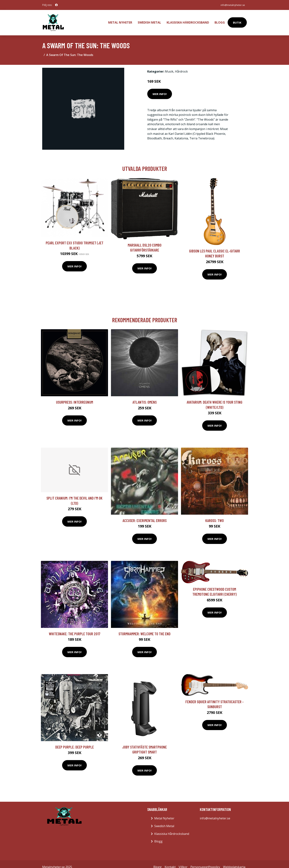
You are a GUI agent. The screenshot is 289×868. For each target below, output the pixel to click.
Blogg (220, 20)
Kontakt (170, 861)
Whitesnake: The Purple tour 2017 (75, 628)
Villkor (183, 861)
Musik (169, 66)
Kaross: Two (215, 515)
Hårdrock (181, 66)
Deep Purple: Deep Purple (75, 741)
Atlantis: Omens (145, 396)
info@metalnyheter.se (231, 5)
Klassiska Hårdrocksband (188, 20)
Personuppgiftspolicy (205, 861)
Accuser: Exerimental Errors (145, 515)
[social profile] (56, 5)
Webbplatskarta (234, 861)
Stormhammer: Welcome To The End (144, 628)
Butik (237, 20)
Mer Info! (160, 88)
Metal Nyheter (120, 20)
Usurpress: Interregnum (75, 396)
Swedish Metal (149, 20)
